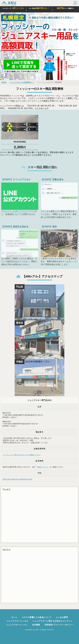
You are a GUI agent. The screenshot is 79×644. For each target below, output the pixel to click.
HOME (4, 82)
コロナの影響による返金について (37, 617)
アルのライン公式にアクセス (14, 213)
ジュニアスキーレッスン (17, 625)
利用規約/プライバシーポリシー (59, 625)
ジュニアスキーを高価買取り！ (22, 82)
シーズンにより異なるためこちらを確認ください (22, 457)
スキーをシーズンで (13, 8)
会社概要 (36, 625)
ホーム (14, 617)
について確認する (65, 8)
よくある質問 (62, 617)
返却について (43, 469)
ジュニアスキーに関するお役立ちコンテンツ (53, 621)
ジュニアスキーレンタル (18, 621)
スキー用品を (39, 8)
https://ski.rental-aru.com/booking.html (17, 481)
